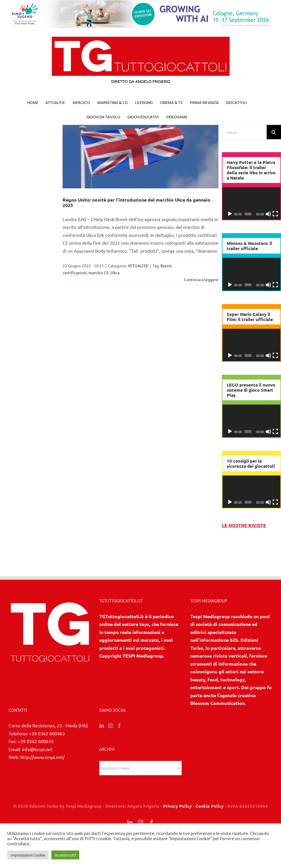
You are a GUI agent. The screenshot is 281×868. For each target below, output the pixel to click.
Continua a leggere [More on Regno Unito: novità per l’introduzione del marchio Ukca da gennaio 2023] (201, 279)
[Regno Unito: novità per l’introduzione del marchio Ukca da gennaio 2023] (141, 157)
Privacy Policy (177, 818)
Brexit (166, 266)
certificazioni (75, 272)
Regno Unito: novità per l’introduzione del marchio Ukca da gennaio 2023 (136, 202)
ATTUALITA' (138, 266)
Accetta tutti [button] (65, 855)
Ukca (115, 272)
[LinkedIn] (102, 737)
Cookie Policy (210, 818)
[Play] (230, 214)
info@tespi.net (37, 761)
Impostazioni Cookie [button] (28, 855)
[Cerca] (274, 132)
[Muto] (268, 214)
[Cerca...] (244, 132)
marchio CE (99, 272)
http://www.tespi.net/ (42, 769)
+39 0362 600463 (47, 745)
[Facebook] (119, 737)
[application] (251, 203)
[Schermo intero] (275, 214)
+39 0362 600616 (36, 753)
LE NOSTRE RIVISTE (244, 525)
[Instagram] (111, 737)
